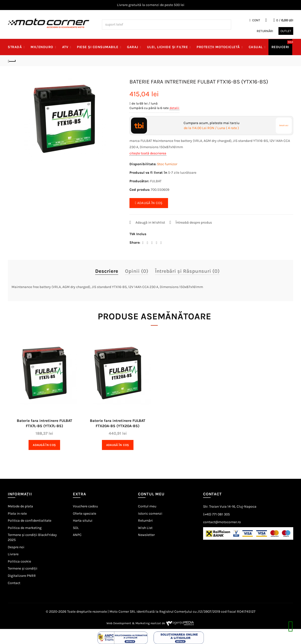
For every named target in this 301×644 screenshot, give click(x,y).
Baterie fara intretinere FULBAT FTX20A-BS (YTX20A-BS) (118, 423)
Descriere (107, 271)
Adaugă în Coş (44, 445)
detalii (174, 108)
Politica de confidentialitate (30, 521)
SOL (76, 528)
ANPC (77, 535)
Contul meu (147, 506)
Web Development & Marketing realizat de (151, 623)
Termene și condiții (23, 568)
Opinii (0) (137, 271)
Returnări (265, 31)
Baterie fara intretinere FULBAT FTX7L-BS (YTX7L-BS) (44, 423)
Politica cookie (19, 561)
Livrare (13, 554)
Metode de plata (20, 506)
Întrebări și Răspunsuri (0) (187, 271)
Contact (14, 583)
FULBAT (156, 181)
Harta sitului (83, 521)
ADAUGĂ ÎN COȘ (149, 203)
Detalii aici (284, 125)
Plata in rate (17, 514)
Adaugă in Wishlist (150, 222)
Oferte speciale (85, 514)
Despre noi (16, 547)
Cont (255, 20)
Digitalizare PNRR (22, 576)
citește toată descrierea (148, 153)
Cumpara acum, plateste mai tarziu (211, 126)
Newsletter (146, 535)
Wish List (145, 528)
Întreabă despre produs (194, 222)
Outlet (286, 31)
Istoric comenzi (150, 514)
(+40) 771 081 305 (216, 514)
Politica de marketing (25, 528)
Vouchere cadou (85, 506)
